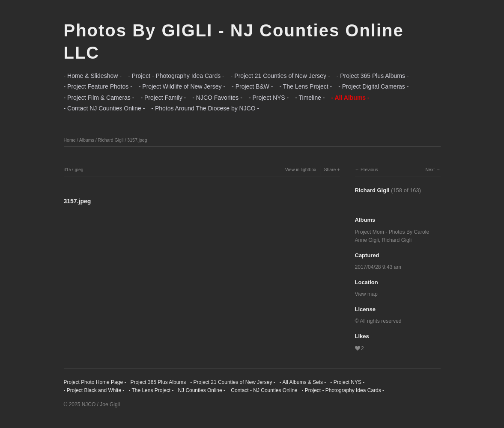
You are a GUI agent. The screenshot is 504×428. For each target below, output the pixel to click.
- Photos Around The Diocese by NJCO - (205, 108)
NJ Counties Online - (201, 390)
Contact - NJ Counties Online (264, 390)
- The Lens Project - (306, 86)
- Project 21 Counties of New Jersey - (280, 76)
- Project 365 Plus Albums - (373, 76)
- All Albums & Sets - (303, 382)
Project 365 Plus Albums (158, 382)
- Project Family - (163, 98)
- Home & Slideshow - (93, 76)
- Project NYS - (269, 98)
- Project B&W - (252, 86)
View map (366, 294)
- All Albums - (350, 98)
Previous (369, 169)
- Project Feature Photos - (98, 86)
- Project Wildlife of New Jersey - (182, 86)
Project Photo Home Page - (95, 382)
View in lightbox (301, 169)
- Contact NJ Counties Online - (104, 108)
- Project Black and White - (94, 390)
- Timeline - (310, 98)
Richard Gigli (110, 140)
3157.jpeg (137, 140)
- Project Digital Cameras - (373, 86)
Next (430, 169)
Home (70, 140)
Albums (87, 140)
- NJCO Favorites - (217, 98)
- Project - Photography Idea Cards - (176, 76)
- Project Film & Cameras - (99, 98)
